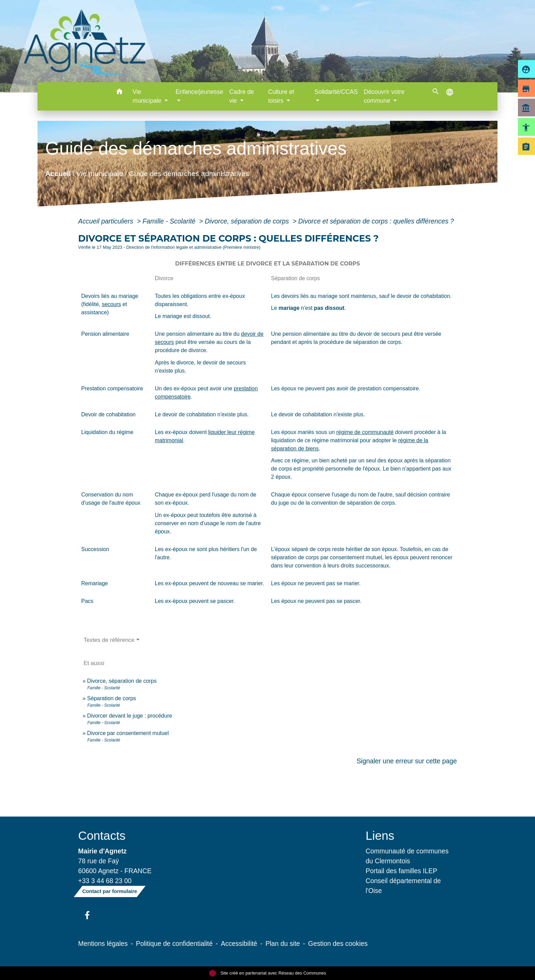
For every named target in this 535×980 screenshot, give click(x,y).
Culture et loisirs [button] (281, 96)
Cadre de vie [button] (242, 96)
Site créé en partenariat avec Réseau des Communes (268, 973)
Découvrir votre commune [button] (384, 96)
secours (111, 304)
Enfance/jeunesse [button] (199, 92)
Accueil (58, 174)
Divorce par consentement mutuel (128, 733)
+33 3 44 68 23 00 (105, 881)
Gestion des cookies (338, 943)
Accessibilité (239, 943)
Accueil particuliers (107, 221)
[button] (120, 93)
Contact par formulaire (110, 891)
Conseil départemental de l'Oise (403, 886)
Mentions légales (103, 943)
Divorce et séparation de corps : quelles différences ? (376, 221)
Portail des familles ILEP (402, 871)
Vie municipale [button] (148, 96)
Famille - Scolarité (170, 221)
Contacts (102, 835)
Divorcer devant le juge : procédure (129, 716)
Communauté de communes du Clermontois (407, 856)
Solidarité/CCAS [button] (336, 92)
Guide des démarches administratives (189, 174)
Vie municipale (100, 174)
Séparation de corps (111, 698)
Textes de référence (109, 640)
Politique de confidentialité (174, 943)
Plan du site (283, 943)
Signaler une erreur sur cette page (407, 761)
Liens (380, 835)
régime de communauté (365, 432)
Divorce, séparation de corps (248, 221)
